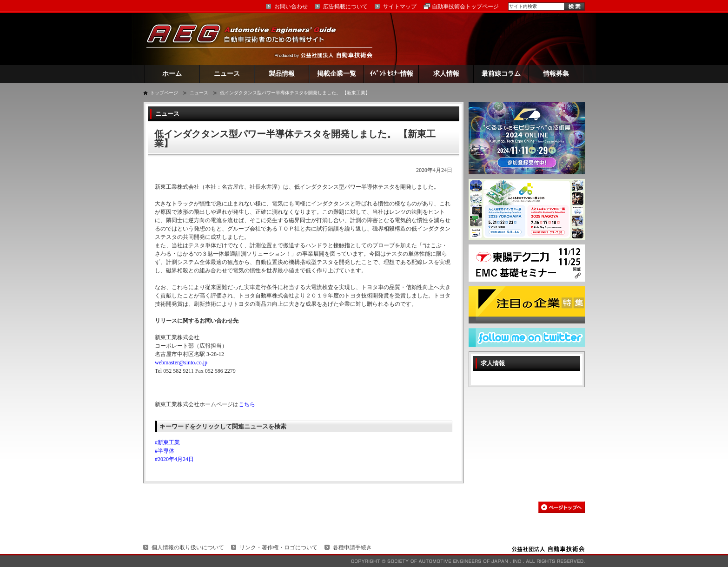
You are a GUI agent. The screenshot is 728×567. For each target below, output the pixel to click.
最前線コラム (501, 74)
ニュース (227, 74)
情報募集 (556, 74)
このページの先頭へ (562, 507)
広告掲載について (345, 7)
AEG (247, 39)
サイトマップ (400, 7)
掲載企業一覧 (337, 74)
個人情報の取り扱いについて (188, 547)
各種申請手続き (352, 547)
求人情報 (446, 74)
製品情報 (282, 74)
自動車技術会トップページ (465, 7)
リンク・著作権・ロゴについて (278, 547)
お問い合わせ (291, 7)
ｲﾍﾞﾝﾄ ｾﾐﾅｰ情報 (392, 74)
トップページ (164, 93)
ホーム (172, 74)
